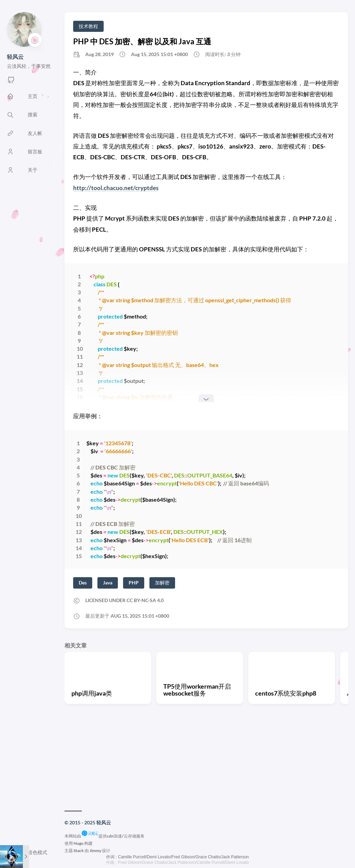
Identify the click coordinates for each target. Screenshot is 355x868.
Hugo (79, 843)
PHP (134, 583)
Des (83, 583)
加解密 (162, 583)
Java (108, 583)
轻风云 (15, 57)
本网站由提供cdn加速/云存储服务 (105, 836)
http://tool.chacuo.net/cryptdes (116, 188)
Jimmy (95, 851)
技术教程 (88, 26)
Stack (79, 851)
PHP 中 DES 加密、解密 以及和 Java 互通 (142, 41)
